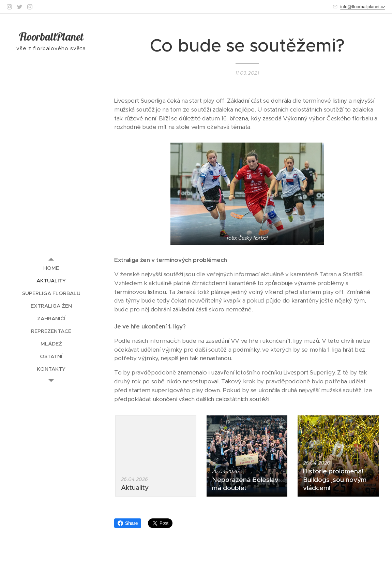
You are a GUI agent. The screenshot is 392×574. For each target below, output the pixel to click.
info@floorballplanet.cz (363, 7)
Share (128, 523)
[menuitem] (51, 268)
